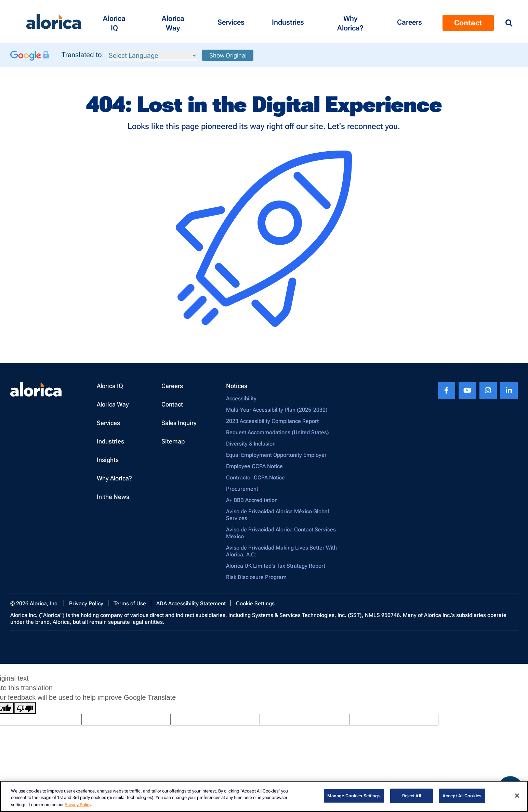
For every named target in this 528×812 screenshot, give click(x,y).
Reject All (412, 796)
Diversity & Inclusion (251, 444)
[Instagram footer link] (488, 391)
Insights (108, 460)
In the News (113, 497)
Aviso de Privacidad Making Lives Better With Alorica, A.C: (281, 551)
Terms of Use (130, 603)
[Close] (517, 796)
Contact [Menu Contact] (468, 23)
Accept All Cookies (462, 796)
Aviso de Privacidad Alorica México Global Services (278, 515)
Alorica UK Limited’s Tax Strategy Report (276, 566)
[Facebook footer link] (446, 391)
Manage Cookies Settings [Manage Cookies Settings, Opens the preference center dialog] (354, 796)
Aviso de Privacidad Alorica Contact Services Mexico (281, 533)
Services (108, 423)
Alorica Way (113, 404)
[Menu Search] (509, 23)
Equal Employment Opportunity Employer (276, 455)
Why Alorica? (114, 478)
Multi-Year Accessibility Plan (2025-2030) (277, 410)
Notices (237, 386)
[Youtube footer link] (467, 391)
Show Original (228, 55)
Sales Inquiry (179, 423)
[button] (114, 22)
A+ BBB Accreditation (252, 500)
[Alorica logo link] (54, 22)
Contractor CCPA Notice (255, 478)
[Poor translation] (25, 708)
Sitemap (173, 441)
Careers (172, 386)
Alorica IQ (110, 386)
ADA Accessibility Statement (191, 603)
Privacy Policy (86, 603)
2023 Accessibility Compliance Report (272, 421)
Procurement (242, 489)
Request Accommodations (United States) (278, 432)
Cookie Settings (255, 603)
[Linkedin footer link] (509, 391)
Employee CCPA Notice (254, 466)
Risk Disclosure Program (256, 577)
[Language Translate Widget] (152, 56)
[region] (264, 796)
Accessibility (241, 398)
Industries (110, 441)
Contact (172, 404)
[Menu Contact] (410, 22)
